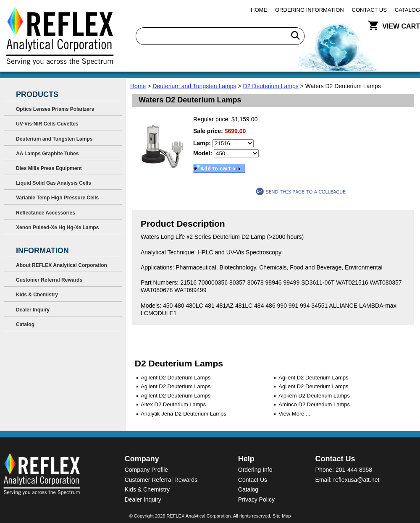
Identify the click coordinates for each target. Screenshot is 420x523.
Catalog (407, 10)
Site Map (282, 516)
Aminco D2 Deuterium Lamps (314, 404)
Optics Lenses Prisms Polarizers (55, 109)
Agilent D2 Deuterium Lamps (176, 378)
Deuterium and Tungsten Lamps (194, 86)
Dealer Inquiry (33, 310)
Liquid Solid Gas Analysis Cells (54, 183)
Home (259, 10)
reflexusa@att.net (356, 480)
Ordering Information (310, 10)
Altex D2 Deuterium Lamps (173, 404)
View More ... (294, 414)
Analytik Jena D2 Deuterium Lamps (184, 414)
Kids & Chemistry (37, 295)
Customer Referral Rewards (49, 280)
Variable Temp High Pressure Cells (57, 198)
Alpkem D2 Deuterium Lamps (314, 396)
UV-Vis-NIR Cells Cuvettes (47, 124)
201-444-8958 (354, 470)
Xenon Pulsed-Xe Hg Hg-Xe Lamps (57, 228)
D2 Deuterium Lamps (271, 86)
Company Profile (147, 470)
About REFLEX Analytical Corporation (62, 265)
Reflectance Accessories (46, 213)
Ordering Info (255, 470)
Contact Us (369, 10)
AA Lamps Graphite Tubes (47, 154)
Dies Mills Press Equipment (49, 168)
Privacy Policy (256, 499)
